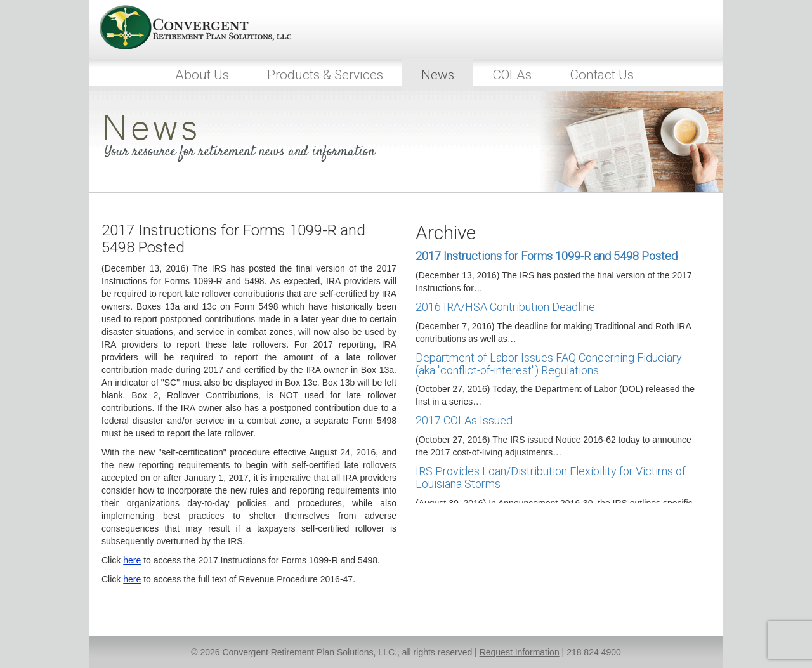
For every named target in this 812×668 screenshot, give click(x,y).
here (132, 560)
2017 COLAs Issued (464, 420)
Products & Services (325, 75)
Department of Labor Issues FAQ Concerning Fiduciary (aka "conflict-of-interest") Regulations (549, 364)
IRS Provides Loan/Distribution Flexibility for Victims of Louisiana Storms (551, 477)
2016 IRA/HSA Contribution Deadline (505, 307)
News (438, 75)
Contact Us (602, 75)
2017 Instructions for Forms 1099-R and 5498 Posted (547, 256)
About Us (202, 75)
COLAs (512, 75)
